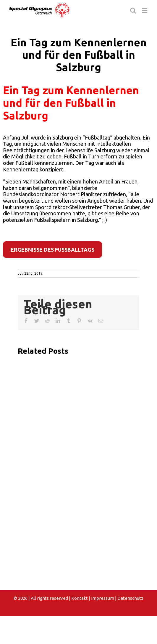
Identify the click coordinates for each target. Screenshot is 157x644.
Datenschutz (130, 598)
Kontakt (80, 598)
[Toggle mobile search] (133, 10)
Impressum (103, 598)
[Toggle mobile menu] (145, 10)
